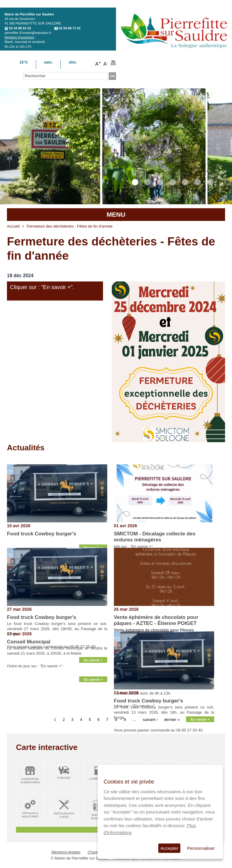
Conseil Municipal (29, 642)
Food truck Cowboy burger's (42, 534)
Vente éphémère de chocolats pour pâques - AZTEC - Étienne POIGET (156, 620)
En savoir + (93, 547)
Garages (64, 778)
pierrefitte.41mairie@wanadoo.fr (28, 33)
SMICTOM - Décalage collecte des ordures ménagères (155, 537)
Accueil (13, 226)
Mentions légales (66, 852)
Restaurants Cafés (64, 815)
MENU (116, 214)
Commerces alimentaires (30, 781)
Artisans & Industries (30, 815)
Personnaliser (201, 848)
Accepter (169, 848)
